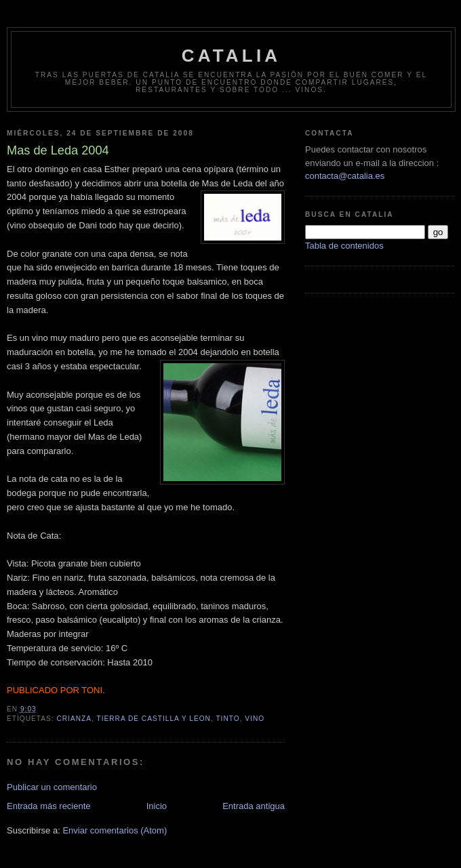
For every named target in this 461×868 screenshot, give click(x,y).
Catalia (232, 56)
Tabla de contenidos (344, 246)
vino (255, 719)
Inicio (157, 806)
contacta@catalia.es (345, 176)
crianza (74, 719)
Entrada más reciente (49, 806)
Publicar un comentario (52, 787)
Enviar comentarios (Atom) (115, 830)
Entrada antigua (254, 806)
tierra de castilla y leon (153, 719)
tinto (227, 719)
